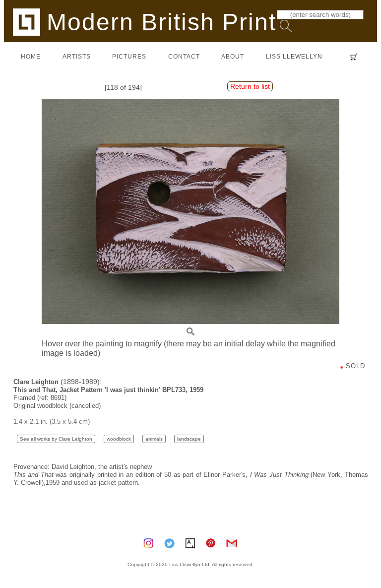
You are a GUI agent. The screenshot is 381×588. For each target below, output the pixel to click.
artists (77, 56)
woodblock (119, 439)
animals (154, 439)
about (233, 56)
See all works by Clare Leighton (56, 439)
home (31, 56)
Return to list (250, 86)
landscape (189, 439)
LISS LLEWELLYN (294, 56)
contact (184, 56)
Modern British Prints (151, 22)
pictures (129, 56)
